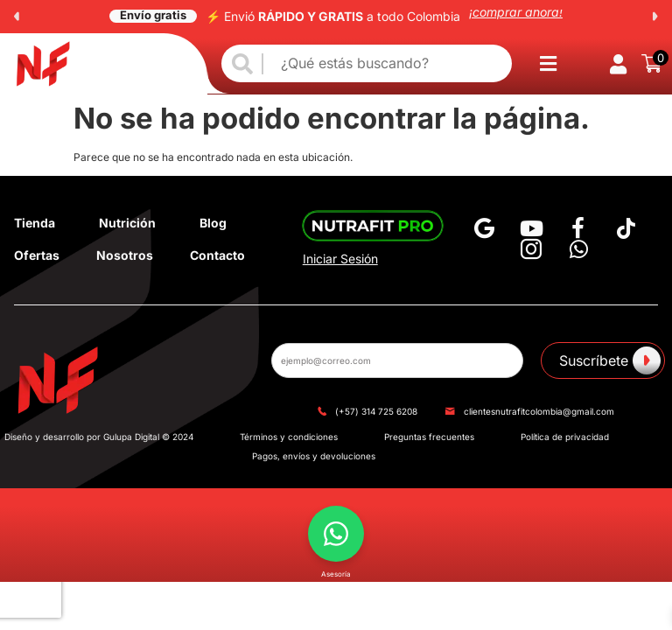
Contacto (217, 255)
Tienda (35, 223)
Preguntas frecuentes (429, 437)
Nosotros (125, 255)
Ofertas (37, 255)
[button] (17, 17)
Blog (213, 223)
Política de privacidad (565, 437)
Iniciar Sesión (340, 259)
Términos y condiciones (289, 437)
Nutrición (127, 223)
